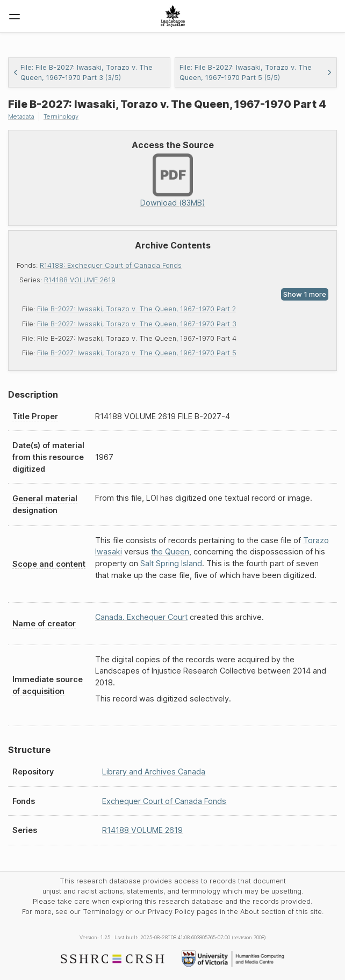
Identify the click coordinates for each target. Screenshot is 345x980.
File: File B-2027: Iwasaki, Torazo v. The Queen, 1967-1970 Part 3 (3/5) (83, 72)
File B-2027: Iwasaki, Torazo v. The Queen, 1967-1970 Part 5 (137, 353)
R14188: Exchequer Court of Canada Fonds (111, 265)
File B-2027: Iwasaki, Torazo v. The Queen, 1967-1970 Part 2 (136, 309)
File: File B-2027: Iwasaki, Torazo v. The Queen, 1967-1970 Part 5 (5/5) (256, 72)
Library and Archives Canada (154, 771)
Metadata (21, 116)
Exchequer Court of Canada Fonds (164, 801)
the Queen (170, 551)
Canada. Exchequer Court (141, 617)
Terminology (61, 116)
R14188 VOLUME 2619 (80, 280)
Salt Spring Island (171, 563)
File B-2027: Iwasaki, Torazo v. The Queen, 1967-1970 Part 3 (137, 324)
